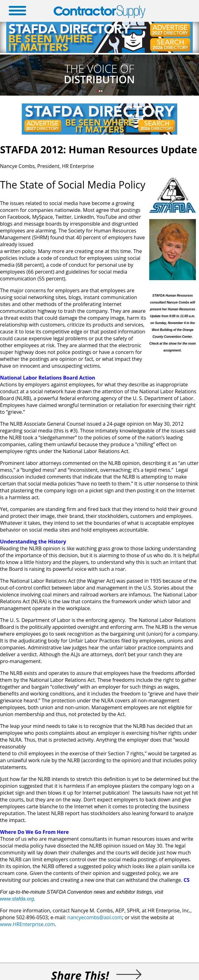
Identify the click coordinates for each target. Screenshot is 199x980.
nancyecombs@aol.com (95, 917)
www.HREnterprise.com (27, 924)
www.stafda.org (17, 899)
